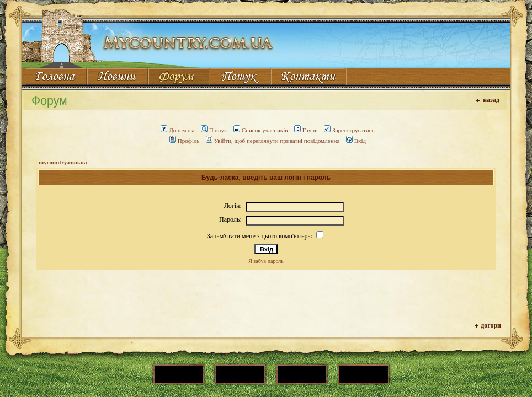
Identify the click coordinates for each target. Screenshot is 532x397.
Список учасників (261, 130)
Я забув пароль (266, 261)
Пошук (214, 130)
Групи (306, 130)
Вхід (356, 141)
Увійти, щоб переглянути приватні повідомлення (273, 141)
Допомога (177, 130)
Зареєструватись (349, 130)
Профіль (185, 141)
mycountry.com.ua (63, 162)
